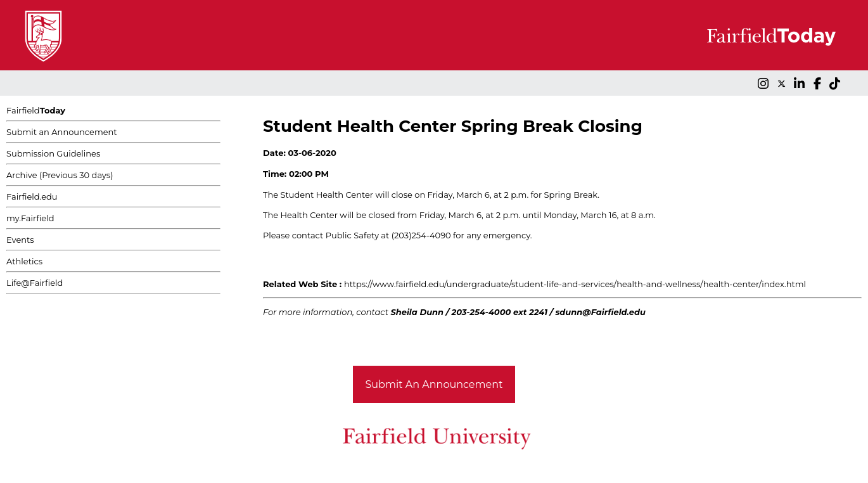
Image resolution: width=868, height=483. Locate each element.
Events (20, 240)
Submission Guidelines (53, 153)
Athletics (24, 261)
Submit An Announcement (434, 384)
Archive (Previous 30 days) (60, 175)
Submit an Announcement (62, 132)
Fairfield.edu (32, 196)
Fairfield (36, 110)
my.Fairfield (30, 218)
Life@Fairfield (35, 283)
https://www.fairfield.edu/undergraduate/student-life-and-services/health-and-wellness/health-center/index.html (575, 284)
